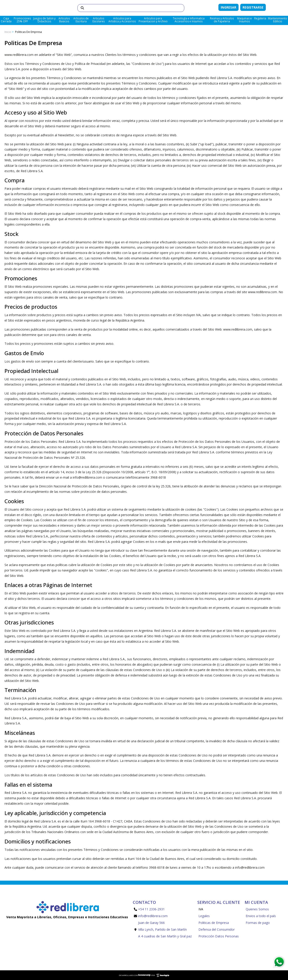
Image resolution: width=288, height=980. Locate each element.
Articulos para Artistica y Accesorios (122, 20)
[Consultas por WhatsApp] (279, 962)
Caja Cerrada (6, 20)
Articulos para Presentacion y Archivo (153, 20)
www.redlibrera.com (238, 329)
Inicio (8, 32)
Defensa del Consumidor (217, 929)
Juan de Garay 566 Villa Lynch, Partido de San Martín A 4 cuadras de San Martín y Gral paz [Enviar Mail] (163, 929)
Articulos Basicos (64, 20)
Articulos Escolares (99, 20)
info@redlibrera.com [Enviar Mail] (151, 916)
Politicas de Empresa (28, 32)
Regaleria (260, 18)
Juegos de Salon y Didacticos (44, 20)
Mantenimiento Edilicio (278, 20)
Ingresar (228, 7)
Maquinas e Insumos (244, 20)
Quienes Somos (257, 909)
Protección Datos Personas (219, 936)
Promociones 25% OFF (22, 20)
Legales (204, 916)
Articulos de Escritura (81, 20)
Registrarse (253, 7)
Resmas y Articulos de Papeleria (222, 20)
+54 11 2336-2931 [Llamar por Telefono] (149, 909)
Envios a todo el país (261, 916)
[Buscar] (138, 8)
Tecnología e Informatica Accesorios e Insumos (189, 20)
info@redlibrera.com (250, 867)
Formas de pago (258, 923)
